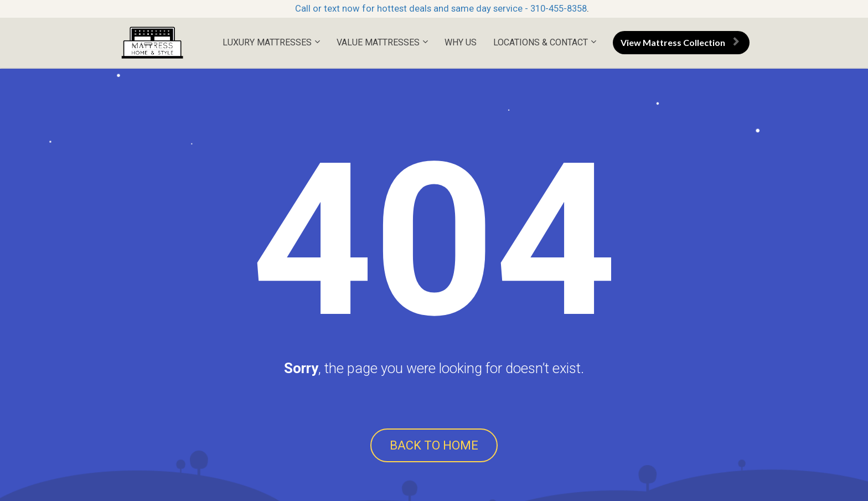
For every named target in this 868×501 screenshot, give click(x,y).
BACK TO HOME (434, 445)
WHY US (461, 42)
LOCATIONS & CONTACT (541, 42)
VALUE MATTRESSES (378, 42)
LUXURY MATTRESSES (267, 42)
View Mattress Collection (680, 42)
